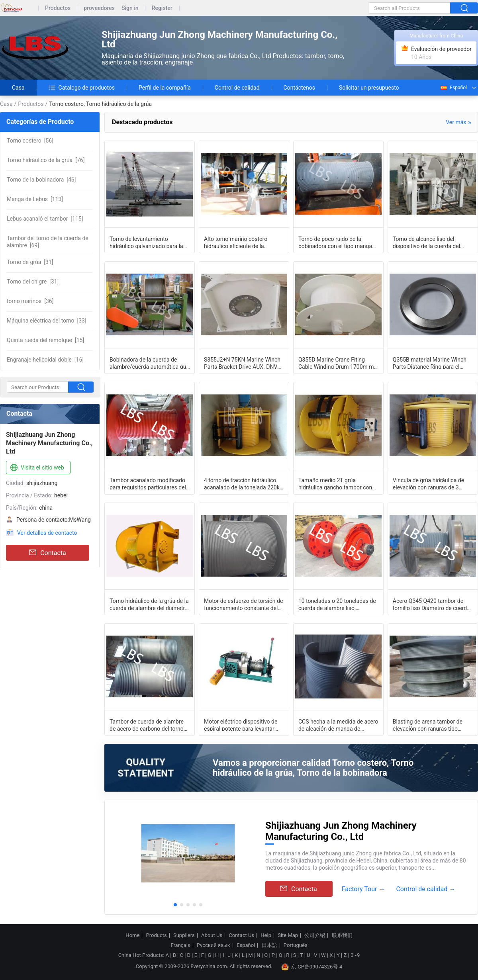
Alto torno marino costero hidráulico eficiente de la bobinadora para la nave (236, 242)
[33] (47, 321)
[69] (48, 242)
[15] (45, 340)
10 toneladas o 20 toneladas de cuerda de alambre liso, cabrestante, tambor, (337, 604)
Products (157, 935)
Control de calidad (237, 88)
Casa (18, 88)
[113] (35, 199)
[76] (46, 160)
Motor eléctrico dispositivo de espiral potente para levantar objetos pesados (241, 725)
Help (266, 935)
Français (180, 945)
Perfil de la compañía (165, 88)
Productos (58, 8)
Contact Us (241, 935)
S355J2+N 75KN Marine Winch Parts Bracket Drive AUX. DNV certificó (242, 363)
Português (296, 945)
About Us (212, 935)
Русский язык (214, 945)
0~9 (355, 955)
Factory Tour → (363, 889)
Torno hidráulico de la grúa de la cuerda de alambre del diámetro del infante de (149, 604)
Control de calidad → (426, 889)
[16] (45, 360)
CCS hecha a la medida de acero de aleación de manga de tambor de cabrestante (338, 725)
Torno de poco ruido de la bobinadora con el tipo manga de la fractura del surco (335, 242)
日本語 (269, 945)
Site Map (288, 935)
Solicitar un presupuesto (369, 88)
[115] (45, 219)
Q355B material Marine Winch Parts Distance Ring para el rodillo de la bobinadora (430, 363)
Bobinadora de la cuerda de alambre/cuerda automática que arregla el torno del (149, 363)
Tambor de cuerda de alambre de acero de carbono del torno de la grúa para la (147, 725)
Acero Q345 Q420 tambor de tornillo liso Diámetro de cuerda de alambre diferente (431, 604)
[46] (41, 180)
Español (453, 88)
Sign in (130, 8)
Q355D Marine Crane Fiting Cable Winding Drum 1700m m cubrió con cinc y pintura (336, 363)
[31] (30, 262)
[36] (30, 301)
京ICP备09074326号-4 (312, 967)
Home (132, 935)
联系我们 (342, 935)
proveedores (99, 8)
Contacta (48, 553)
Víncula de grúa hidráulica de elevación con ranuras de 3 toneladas (428, 483)
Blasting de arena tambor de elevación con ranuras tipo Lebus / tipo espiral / (428, 725)
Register (162, 8)
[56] (30, 141)
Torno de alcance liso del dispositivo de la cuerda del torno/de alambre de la (426, 242)
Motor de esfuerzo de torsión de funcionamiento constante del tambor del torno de (243, 604)
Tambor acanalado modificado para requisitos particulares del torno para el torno (148, 483)
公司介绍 (315, 935)
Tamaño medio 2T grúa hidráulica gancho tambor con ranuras (335, 483)
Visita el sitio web (36, 468)
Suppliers (184, 935)
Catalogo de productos (82, 88)
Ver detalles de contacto (47, 533)
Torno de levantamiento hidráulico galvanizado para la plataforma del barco (146, 242)
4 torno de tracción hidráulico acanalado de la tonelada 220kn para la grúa (243, 483)
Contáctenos (299, 88)
